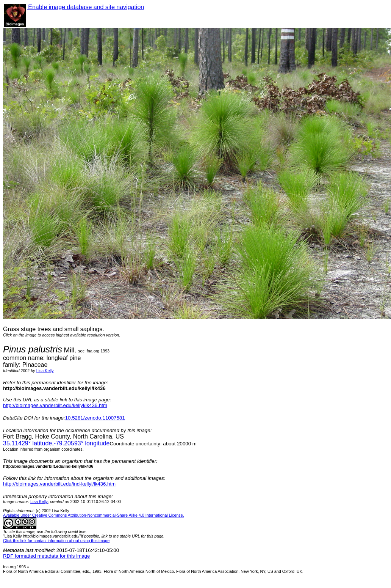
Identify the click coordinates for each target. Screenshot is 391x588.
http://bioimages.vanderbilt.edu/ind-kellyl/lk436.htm (59, 484)
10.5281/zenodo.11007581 (95, 418)
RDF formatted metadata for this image (46, 556)
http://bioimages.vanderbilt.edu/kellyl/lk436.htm (55, 405)
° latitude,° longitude (56, 443)
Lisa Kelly (45, 371)
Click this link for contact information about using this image (56, 541)
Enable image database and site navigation (86, 7)
